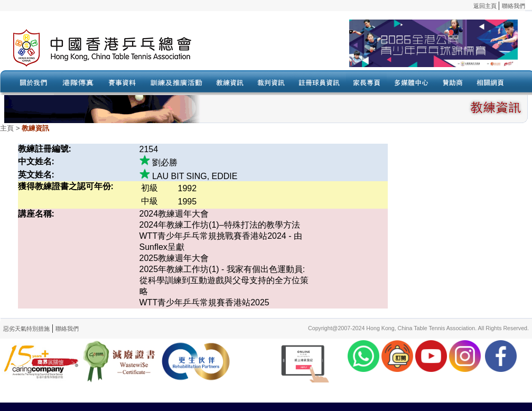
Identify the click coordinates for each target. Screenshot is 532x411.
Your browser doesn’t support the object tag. (367, 48)
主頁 (7, 128)
